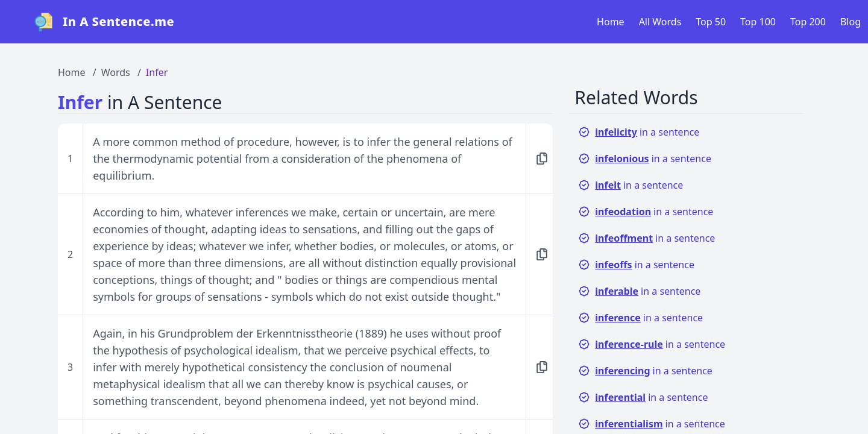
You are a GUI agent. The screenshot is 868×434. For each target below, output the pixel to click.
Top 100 (758, 22)
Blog (851, 22)
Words (116, 72)
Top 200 (808, 22)
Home (611, 22)
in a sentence (639, 132)
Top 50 (711, 22)
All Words (660, 22)
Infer (157, 72)
